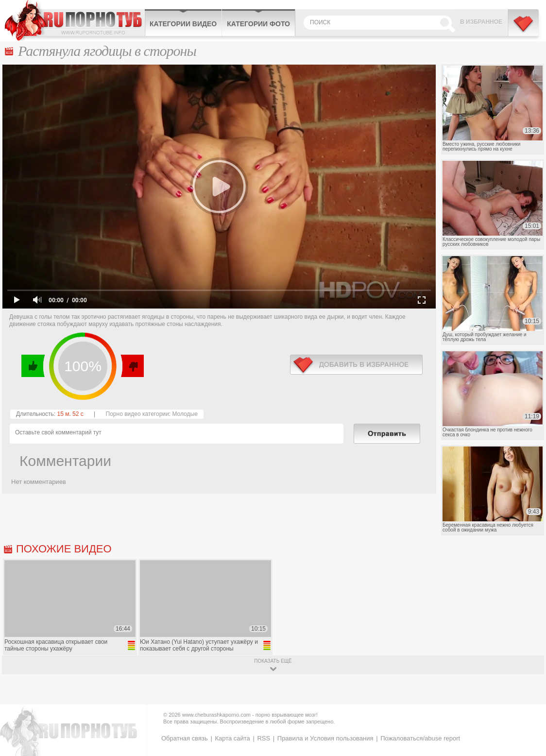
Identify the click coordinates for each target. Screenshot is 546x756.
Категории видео (183, 24)
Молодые (185, 414)
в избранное (356, 365)
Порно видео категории (137, 414)
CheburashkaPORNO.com (75, 20)
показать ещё (273, 661)
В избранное (481, 22)
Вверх (527, 712)
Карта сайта (232, 738)
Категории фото (258, 24)
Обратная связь (185, 738)
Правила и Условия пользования (325, 738)
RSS (264, 738)
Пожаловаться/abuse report (420, 738)
